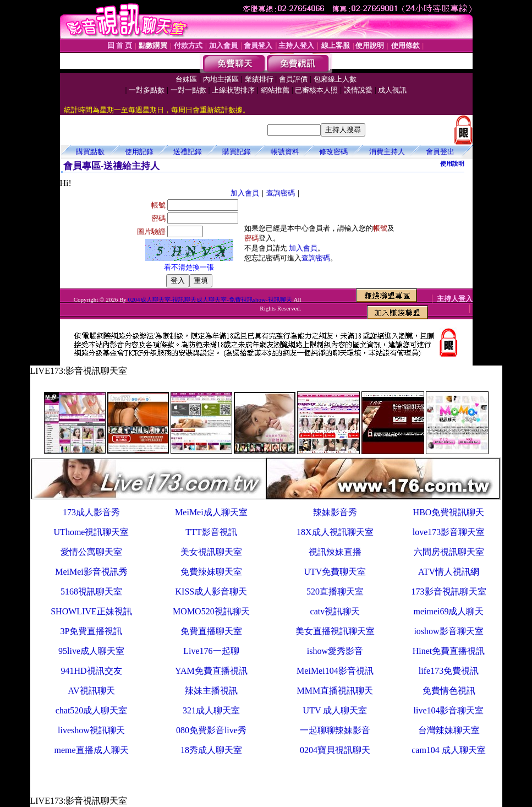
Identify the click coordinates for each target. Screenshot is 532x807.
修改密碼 (333, 152)
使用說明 (452, 163)
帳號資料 (285, 152)
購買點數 (90, 152)
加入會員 (245, 193)
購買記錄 (237, 152)
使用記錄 (139, 152)
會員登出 (440, 152)
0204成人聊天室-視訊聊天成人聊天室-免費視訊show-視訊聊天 (210, 299)
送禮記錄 (188, 152)
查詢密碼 (281, 193)
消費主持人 (387, 152)
